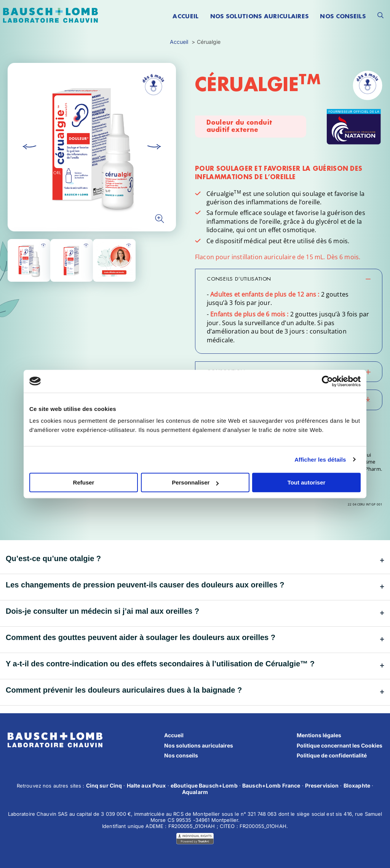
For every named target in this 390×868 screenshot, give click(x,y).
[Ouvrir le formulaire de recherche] (380, 15)
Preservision (322, 785)
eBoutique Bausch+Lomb (204, 785)
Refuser (84, 482)
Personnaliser (195, 482)
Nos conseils (181, 755)
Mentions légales (319, 735)
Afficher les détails (320, 460)
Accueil (174, 735)
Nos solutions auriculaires (199, 745)
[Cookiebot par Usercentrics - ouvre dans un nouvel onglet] (327, 381)
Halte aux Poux (146, 785)
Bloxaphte (357, 785)
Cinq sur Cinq (104, 785)
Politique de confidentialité (332, 755)
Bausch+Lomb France (271, 785)
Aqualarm (195, 792)
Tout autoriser (307, 482)
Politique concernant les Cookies (340, 745)
